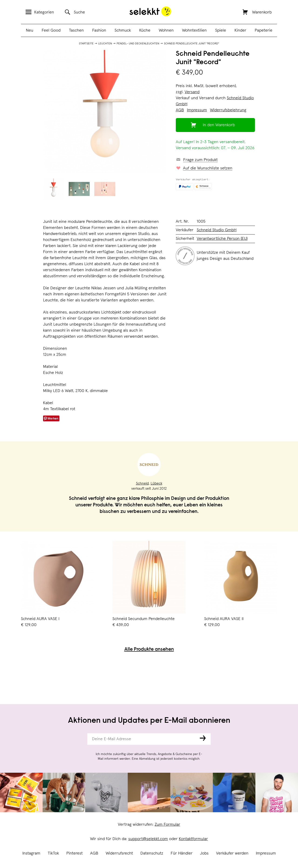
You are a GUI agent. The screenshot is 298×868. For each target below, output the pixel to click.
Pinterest (74, 853)
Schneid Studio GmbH (217, 230)
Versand (192, 92)
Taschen (76, 30)
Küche (145, 30)
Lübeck (156, 483)
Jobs (204, 853)
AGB (94, 853)
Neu (30, 30)
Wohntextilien (194, 30)
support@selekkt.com (148, 839)
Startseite (86, 44)
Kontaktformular (193, 839)
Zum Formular (167, 825)
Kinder (240, 30)
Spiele (221, 30)
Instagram (31, 853)
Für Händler (182, 853)
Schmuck (123, 30)
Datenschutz (152, 853)
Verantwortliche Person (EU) (222, 239)
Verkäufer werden (232, 853)
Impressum (266, 853)
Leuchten (105, 44)
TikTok (53, 853)
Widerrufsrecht (119, 853)
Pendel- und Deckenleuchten (138, 44)
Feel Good (51, 30)
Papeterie (264, 30)
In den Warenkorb (219, 125)
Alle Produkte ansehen (149, 650)
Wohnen (166, 30)
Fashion (99, 30)
